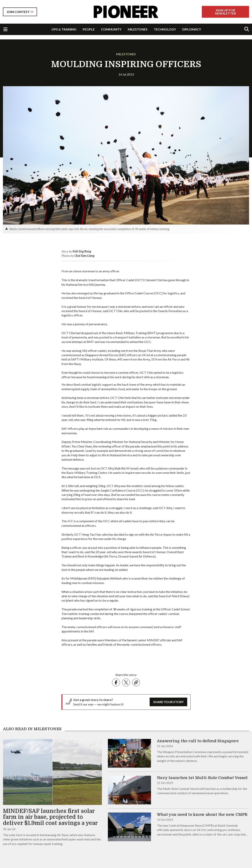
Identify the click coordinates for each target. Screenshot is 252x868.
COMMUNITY (111, 29)
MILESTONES (138, 29)
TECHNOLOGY (165, 29)
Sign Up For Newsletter (225, 12)
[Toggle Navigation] (5, 29)
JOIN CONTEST (18, 12)
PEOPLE (89, 29)
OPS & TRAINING (64, 29)
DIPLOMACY (192, 29)
